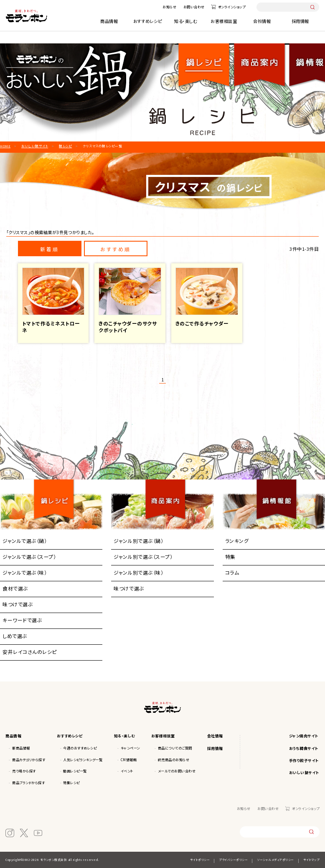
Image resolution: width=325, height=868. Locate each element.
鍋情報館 (277, 492)
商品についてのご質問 (175, 748)
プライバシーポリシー (233, 860)
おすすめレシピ (148, 21)
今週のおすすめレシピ (80, 748)
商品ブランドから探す (28, 783)
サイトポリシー (200, 860)
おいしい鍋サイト (304, 773)
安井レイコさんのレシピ (30, 652)
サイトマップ (311, 860)
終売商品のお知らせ (174, 760)
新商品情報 (21, 748)
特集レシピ (71, 783)
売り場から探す (24, 771)
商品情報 (109, 21)
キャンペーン (130, 748)
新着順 (50, 249)
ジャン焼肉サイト (304, 736)
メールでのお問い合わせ (177, 771)
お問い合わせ (194, 7)
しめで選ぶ (15, 636)
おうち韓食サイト (304, 748)
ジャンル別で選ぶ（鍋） (138, 541)
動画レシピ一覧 (75, 771)
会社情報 (262, 21)
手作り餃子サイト (304, 761)
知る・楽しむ (185, 21)
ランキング (237, 541)
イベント (127, 771)
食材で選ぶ (15, 588)
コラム (232, 572)
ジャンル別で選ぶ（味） (138, 572)
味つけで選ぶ (18, 604)
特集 (230, 556)
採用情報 (300, 21)
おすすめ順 (116, 249)
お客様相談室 (224, 21)
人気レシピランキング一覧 (83, 760)
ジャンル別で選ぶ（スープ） (143, 556)
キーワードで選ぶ (22, 620)
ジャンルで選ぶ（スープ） (29, 556)
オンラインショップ (232, 7)
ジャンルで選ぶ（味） (25, 572)
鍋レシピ (204, 60)
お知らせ (169, 7)
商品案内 (166, 492)
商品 (259, 60)
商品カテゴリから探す (29, 760)
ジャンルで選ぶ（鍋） (25, 541)
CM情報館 (129, 760)
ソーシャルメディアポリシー (275, 860)
